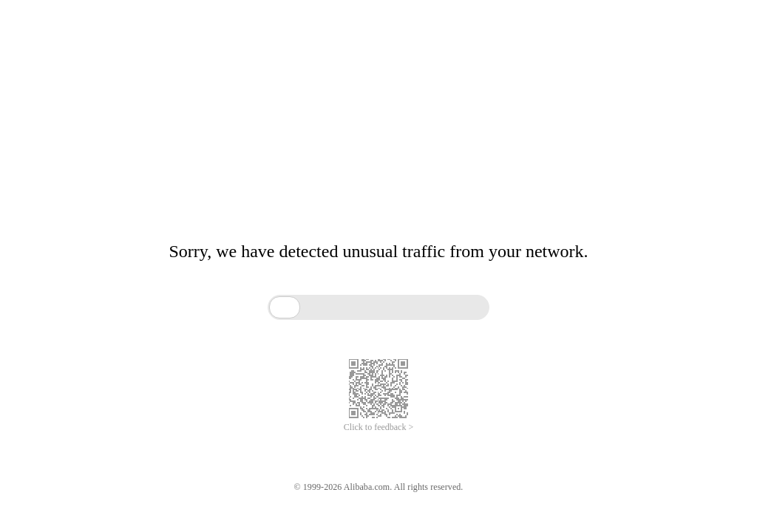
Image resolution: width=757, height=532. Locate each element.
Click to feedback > (378, 427)
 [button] (285, 307)
